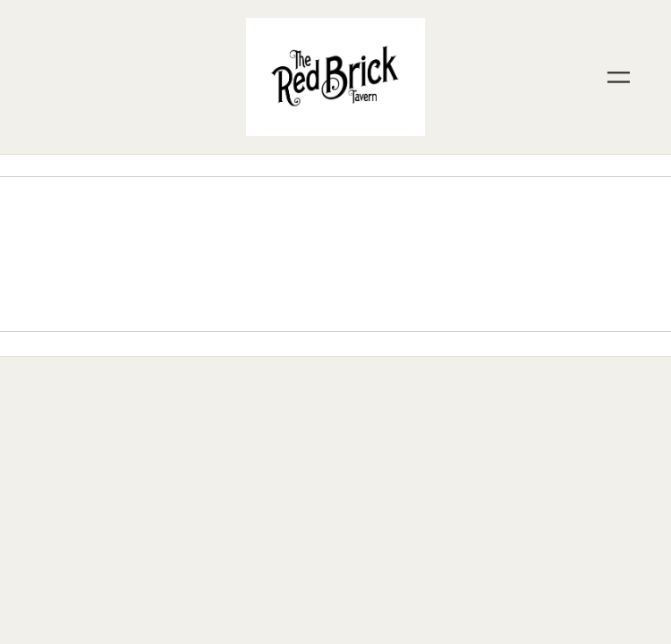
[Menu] (618, 77)
